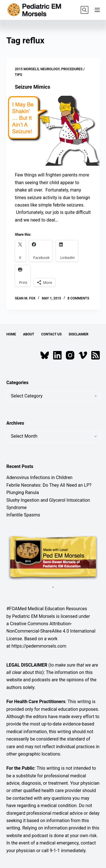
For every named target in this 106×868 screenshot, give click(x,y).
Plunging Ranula (23, 492)
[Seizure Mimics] (53, 131)
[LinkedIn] (57, 355)
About (29, 334)
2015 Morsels (27, 69)
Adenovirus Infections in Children (40, 477)
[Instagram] (70, 355)
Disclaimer (79, 334)
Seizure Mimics (33, 87)
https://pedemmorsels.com (39, 646)
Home (11, 334)
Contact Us (51, 334)
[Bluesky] (45, 355)
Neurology (50, 69)
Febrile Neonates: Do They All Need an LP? (49, 485)
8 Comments (78, 298)
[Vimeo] (83, 355)
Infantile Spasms (23, 515)
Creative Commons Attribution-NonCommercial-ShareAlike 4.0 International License (51, 631)
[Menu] (97, 10)
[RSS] (96, 355)
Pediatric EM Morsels (33, 616)
